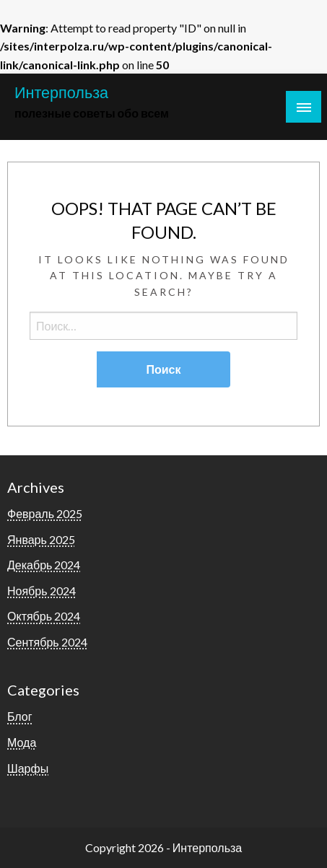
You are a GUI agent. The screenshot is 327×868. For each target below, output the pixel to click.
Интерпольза (61, 92)
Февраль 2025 (45, 513)
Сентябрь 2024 (47, 642)
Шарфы (28, 768)
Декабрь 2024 (44, 565)
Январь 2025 (41, 539)
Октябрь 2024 (44, 616)
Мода (22, 742)
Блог (20, 716)
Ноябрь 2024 (42, 591)
